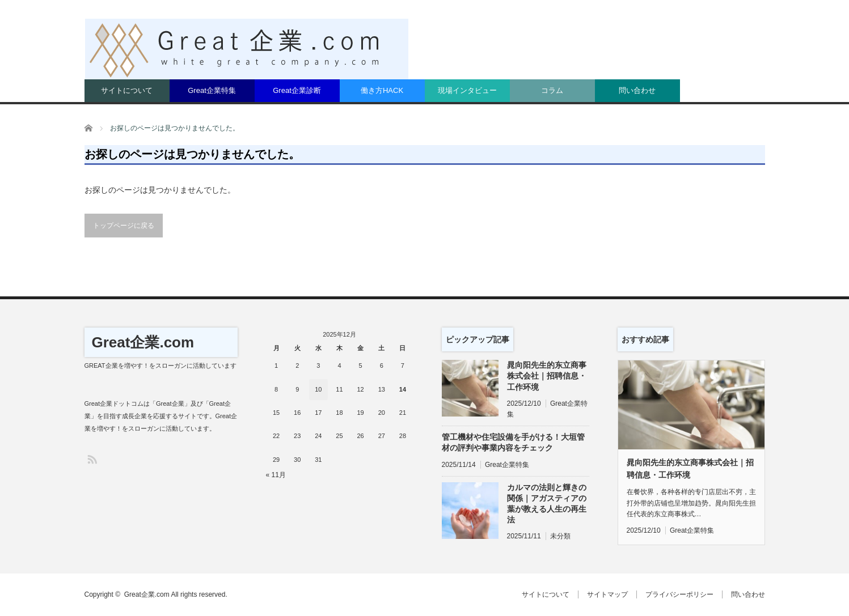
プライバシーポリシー (679, 594)
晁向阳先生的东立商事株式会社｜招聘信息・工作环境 (547, 376)
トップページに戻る (124, 226)
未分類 (560, 536)
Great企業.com (143, 342)
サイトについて (127, 90)
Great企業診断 (297, 90)
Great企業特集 (212, 90)
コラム (552, 90)
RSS (92, 459)
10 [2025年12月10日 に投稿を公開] (318, 389)
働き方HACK (382, 90)
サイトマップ (607, 594)
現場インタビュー (467, 90)
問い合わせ (637, 90)
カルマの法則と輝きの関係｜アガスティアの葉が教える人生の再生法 (547, 504)
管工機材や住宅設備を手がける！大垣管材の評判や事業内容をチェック (513, 442)
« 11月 (276, 475)
